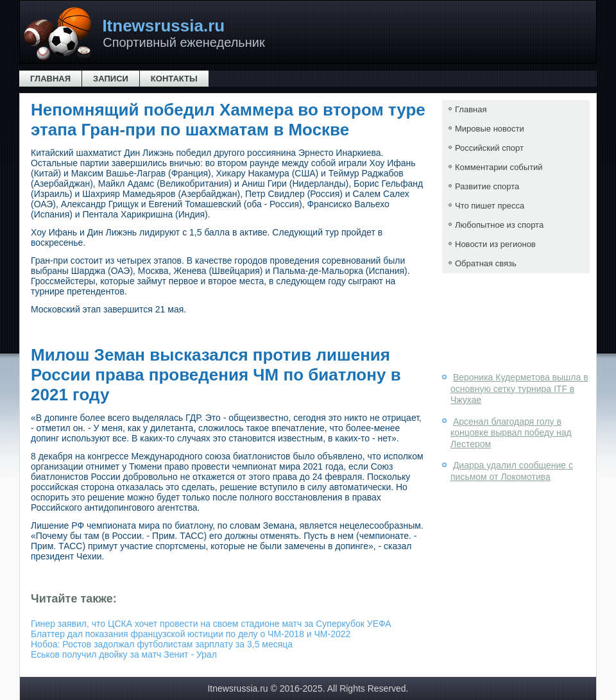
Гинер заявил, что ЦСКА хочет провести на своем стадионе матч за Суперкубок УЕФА (211, 624)
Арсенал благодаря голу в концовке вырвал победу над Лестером (511, 433)
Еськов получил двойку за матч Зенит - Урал (124, 654)
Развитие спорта (487, 186)
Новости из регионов (495, 244)
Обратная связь (486, 263)
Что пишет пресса (490, 206)
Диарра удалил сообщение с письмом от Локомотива (512, 471)
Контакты (174, 79)
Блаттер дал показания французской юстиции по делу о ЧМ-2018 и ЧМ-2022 (191, 634)
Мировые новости (490, 129)
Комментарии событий (499, 167)
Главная (50, 79)
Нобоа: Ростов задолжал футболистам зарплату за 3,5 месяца (162, 644)
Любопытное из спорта (499, 225)
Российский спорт (489, 148)
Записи (111, 79)
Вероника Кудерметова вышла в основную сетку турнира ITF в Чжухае (519, 388)
